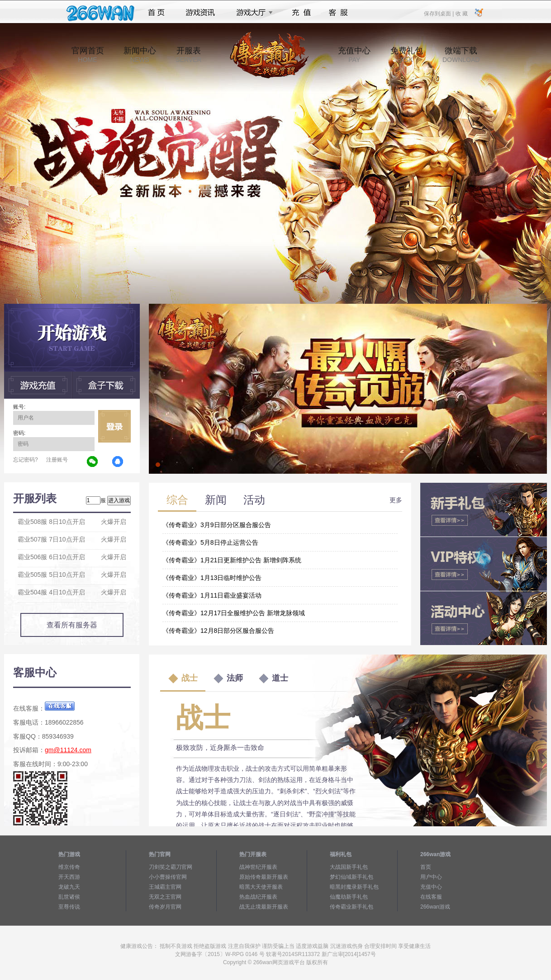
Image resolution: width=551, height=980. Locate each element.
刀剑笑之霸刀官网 (171, 867)
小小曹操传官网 (168, 877)
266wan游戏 (435, 907)
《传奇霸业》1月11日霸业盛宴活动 (212, 595)
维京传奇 (69, 867)
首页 (156, 13)
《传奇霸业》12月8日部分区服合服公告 (218, 631)
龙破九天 (69, 887)
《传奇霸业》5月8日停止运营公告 (210, 542)
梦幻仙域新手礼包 (351, 877)
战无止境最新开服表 (264, 907)
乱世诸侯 (69, 897)
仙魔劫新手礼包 (349, 897)
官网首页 (88, 55)
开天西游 (69, 877)
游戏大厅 (252, 13)
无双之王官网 (165, 897)
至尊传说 (69, 907)
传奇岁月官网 (165, 907)
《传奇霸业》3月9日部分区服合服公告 (217, 525)
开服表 (188, 55)
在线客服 (431, 897)
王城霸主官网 (165, 887)
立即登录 (114, 426)
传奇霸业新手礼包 (351, 907)
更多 (396, 500)
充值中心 (354, 55)
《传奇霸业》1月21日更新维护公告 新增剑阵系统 (232, 560)
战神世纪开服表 (258, 867)
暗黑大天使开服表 (261, 887)
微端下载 (461, 55)
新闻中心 (140, 55)
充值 (301, 13)
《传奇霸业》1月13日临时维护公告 (212, 578)
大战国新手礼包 (349, 867)
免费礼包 (407, 55)
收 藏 (461, 13)
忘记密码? (26, 460)
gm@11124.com (68, 750)
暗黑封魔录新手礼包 (354, 887)
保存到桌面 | (439, 13)
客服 (339, 13)
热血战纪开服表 (258, 897)
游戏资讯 (200, 13)
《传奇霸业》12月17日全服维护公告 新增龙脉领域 (234, 613)
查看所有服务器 (72, 625)
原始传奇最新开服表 (264, 877)
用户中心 (431, 877)
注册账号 (57, 460)
